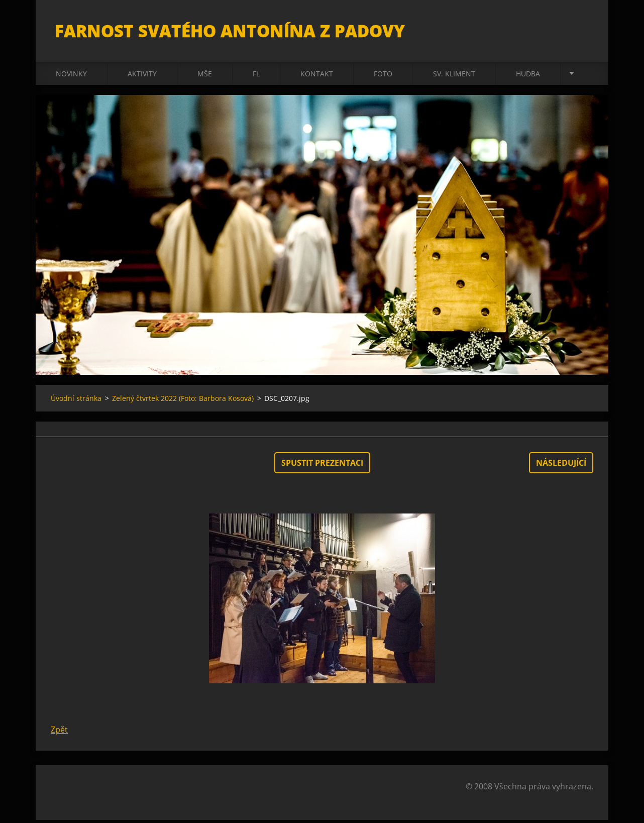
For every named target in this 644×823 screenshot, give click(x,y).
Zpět (59, 733)
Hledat (582, 29)
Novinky (71, 76)
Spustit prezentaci (322, 466)
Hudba (528, 76)
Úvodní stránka (76, 401)
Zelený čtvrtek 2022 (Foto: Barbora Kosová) (183, 401)
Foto (383, 76)
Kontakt (317, 76)
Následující (561, 466)
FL (256, 76)
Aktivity (142, 76)
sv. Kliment (454, 76)
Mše (205, 76)
